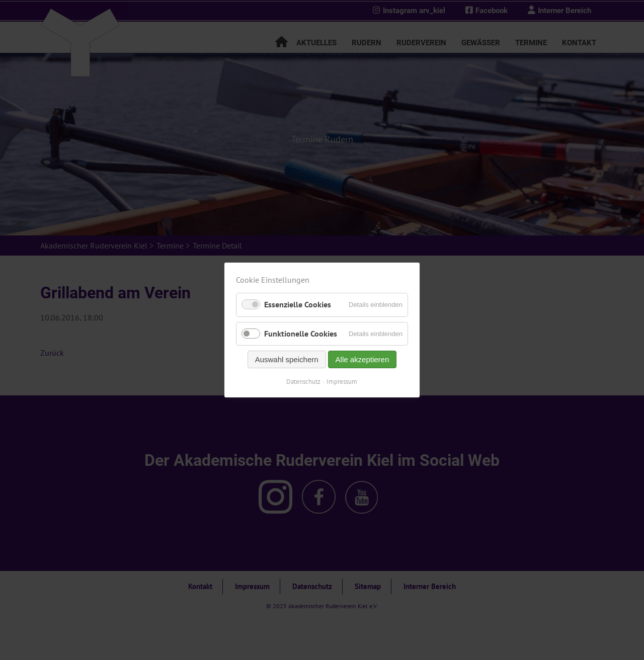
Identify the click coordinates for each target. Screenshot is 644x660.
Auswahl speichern (287, 359)
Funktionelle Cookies (301, 334)
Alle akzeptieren (363, 359)
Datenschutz (304, 382)
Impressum (342, 382)
